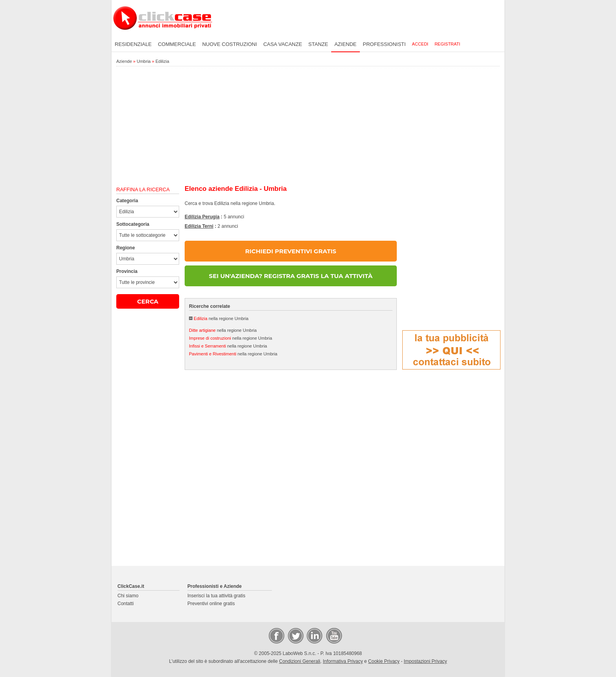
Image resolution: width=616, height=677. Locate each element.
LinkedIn (314, 635)
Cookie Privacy (384, 661)
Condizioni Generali (300, 661)
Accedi (420, 44)
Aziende (345, 44)
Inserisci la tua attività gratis (216, 596)
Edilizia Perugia (202, 217)
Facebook (276, 635)
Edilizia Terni (199, 226)
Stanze (318, 44)
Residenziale (133, 44)
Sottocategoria (133, 224)
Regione (126, 248)
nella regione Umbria (221, 318)
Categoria (127, 201)
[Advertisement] (308, 126)
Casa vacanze (283, 44)
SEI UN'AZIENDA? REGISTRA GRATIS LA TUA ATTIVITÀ (291, 276)
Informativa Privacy (343, 661)
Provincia (127, 271)
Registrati (447, 44)
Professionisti (384, 44)
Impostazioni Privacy (425, 661)
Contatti (126, 604)
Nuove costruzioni (230, 44)
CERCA (148, 301)
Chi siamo (128, 596)
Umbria (144, 61)
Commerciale (177, 44)
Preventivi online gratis (211, 604)
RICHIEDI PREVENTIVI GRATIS (291, 251)
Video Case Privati (334, 635)
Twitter (295, 635)
